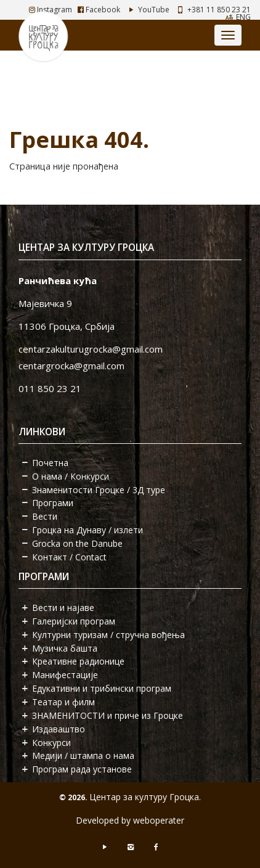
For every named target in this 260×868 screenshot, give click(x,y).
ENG (243, 17)
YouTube (148, 10)
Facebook (99, 10)
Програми (53, 503)
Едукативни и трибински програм (102, 688)
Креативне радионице (78, 661)
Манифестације (65, 675)
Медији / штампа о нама (83, 755)
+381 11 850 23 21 (219, 10)
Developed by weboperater (130, 820)
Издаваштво (59, 729)
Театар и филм (63, 702)
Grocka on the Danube (77, 543)
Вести (45, 516)
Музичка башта (65, 648)
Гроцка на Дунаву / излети (87, 530)
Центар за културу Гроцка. (145, 797)
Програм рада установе (82, 769)
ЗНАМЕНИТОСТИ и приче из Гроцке (108, 715)
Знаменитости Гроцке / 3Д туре (99, 490)
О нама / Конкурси (71, 476)
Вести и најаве (63, 608)
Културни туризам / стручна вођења (108, 635)
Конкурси (51, 743)
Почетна (50, 463)
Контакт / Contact (69, 557)
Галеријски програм (74, 621)
